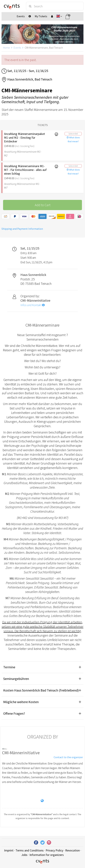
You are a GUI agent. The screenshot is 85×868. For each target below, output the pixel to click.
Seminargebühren (16, 679)
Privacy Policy (54, 850)
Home (6, 48)
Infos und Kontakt (33, 305)
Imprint (9, 850)
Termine (9, 667)
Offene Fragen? (14, 713)
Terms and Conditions (30, 850)
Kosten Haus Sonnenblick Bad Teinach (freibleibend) (41, 690)
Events (17, 48)
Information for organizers (47, 855)
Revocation (72, 850)
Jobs (24, 855)
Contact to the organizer (68, 757)
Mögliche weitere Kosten (21, 702)
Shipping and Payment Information (22, 229)
